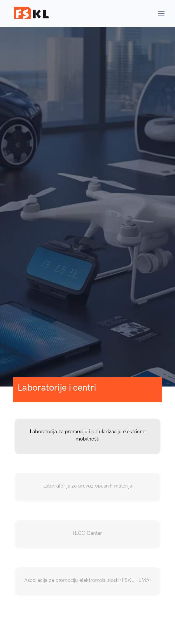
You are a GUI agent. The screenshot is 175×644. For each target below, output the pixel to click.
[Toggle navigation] (161, 14)
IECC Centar (87, 533)
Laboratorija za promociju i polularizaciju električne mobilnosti (87, 435)
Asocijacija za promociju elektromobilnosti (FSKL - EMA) (87, 580)
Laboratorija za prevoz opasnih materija (88, 486)
